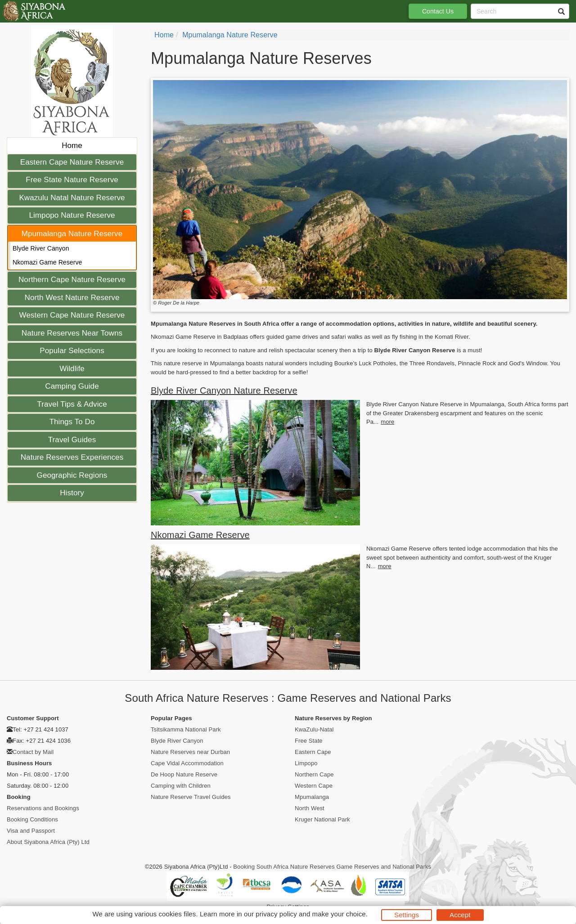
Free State (309, 741)
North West (310, 808)
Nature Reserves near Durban (190, 752)
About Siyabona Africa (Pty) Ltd (48, 842)
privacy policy (276, 914)
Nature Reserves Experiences (72, 457)
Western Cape (314, 786)
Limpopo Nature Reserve (72, 215)
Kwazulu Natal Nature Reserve (72, 198)
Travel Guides (72, 440)
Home (72, 146)
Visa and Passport (31, 831)
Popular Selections (72, 351)
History (72, 493)
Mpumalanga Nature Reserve (72, 234)
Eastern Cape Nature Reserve (72, 162)
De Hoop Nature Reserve (184, 774)
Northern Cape (314, 774)
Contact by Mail (33, 752)
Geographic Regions (72, 475)
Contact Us (438, 11)
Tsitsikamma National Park (186, 729)
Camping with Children (181, 786)
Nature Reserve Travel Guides (191, 797)
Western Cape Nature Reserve (72, 315)
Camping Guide (72, 386)
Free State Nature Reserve (72, 180)
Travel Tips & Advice (72, 404)
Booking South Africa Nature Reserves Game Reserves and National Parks (332, 867)
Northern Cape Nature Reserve (72, 280)
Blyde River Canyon (41, 248)
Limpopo (306, 763)
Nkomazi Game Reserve (47, 262)
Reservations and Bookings (43, 808)
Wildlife (72, 369)
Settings (407, 915)
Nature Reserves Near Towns (72, 333)
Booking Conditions (32, 819)
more (387, 422)
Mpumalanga (312, 797)
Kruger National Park (322, 819)
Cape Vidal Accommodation (187, 763)
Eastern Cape (313, 752)
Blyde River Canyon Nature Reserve (224, 390)
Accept (460, 915)
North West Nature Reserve (72, 298)
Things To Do (72, 422)
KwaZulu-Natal (314, 729)
